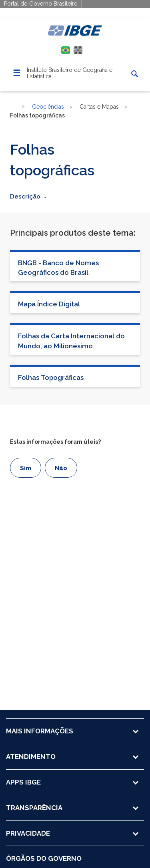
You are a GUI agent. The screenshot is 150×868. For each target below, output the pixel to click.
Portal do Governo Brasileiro (41, 4)
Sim (26, 468)
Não (61, 468)
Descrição (25, 197)
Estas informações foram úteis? (55, 442)
